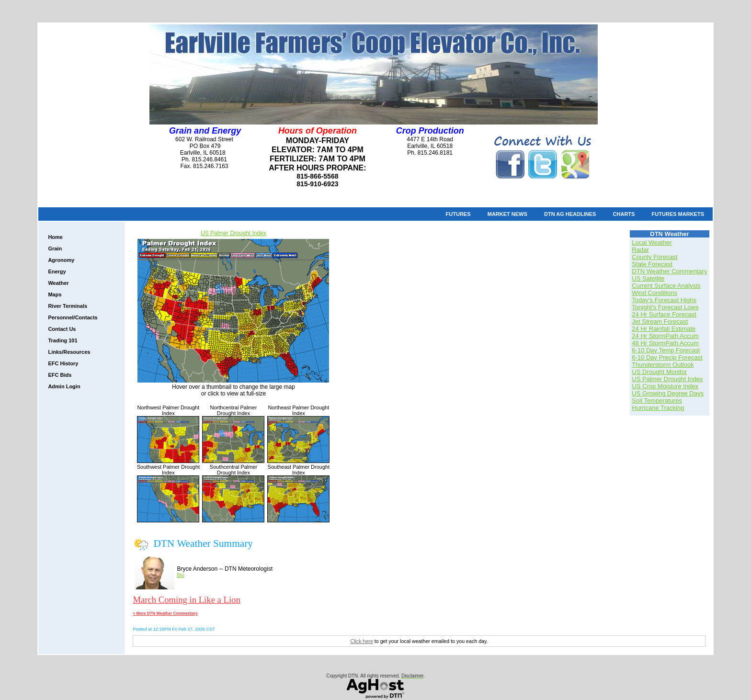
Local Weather (652, 243)
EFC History (63, 363)
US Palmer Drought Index (233, 233)
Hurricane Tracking (658, 408)
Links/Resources (69, 352)
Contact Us (62, 329)
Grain (55, 248)
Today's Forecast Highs (664, 300)
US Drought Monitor (659, 372)
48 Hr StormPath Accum (665, 343)
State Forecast (652, 264)
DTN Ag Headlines (570, 214)
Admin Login (64, 386)
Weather (58, 283)
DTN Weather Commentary (669, 271)
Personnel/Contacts (73, 317)
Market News (507, 214)
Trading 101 (63, 340)
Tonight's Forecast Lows (665, 307)
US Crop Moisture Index (665, 386)
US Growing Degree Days (668, 393)
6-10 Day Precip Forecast (667, 357)
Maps (55, 294)
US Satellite (648, 278)
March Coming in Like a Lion (186, 600)
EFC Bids (60, 375)
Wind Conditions (654, 293)
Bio (180, 575)
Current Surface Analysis (666, 286)
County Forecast (654, 257)
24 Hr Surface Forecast (664, 314)
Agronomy (61, 260)
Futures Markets (678, 214)
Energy (57, 271)
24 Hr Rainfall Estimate (664, 329)
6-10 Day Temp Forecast (666, 350)
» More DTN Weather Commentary (165, 613)
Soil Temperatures (657, 401)
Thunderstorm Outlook (663, 365)
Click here (361, 641)
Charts (624, 214)
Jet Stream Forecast (660, 322)
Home (55, 237)
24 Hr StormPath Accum (665, 336)
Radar (640, 250)
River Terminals (68, 306)
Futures (458, 214)
